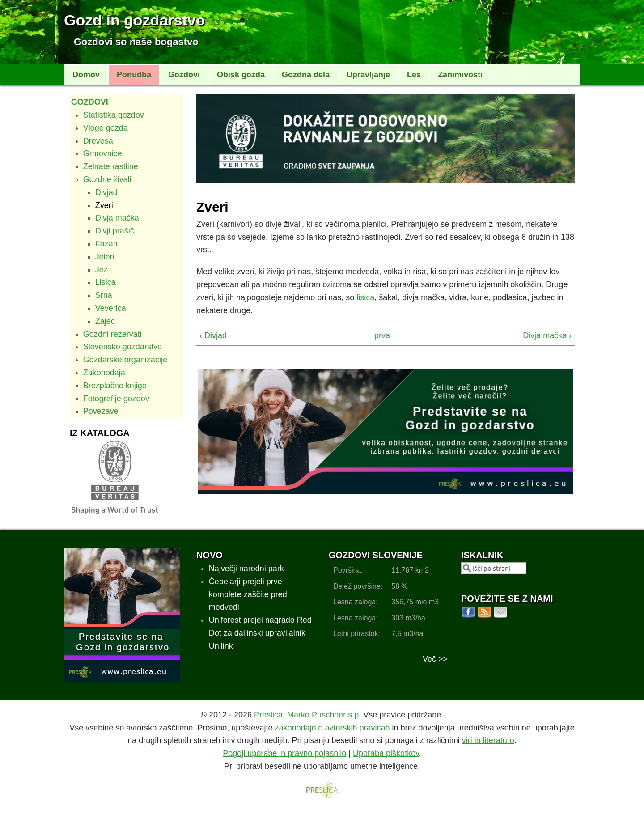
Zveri (104, 205)
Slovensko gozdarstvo (123, 347)
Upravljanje (368, 75)
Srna (104, 295)
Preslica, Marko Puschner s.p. (307, 715)
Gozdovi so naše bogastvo (136, 42)
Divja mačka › (547, 335)
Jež (102, 270)
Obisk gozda (241, 75)
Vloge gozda (106, 128)
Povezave (101, 411)
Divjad (106, 192)
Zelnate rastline (111, 166)
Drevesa (98, 141)
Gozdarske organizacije (125, 360)
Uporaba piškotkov (386, 753)
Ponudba (134, 75)
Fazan (106, 244)
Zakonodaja (104, 373)
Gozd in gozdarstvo (134, 20)
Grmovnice (103, 153)
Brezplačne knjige (115, 386)
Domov (86, 75)
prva (382, 335)
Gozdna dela (306, 75)
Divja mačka (117, 218)
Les (414, 75)
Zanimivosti (460, 75)
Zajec (105, 321)
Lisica (106, 282)
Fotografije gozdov (116, 399)
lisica (365, 297)
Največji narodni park (246, 569)
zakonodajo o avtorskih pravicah (332, 728)
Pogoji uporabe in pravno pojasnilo (284, 753)
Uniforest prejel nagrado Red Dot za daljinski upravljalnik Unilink (260, 633)
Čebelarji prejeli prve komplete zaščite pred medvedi (248, 594)
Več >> (435, 659)
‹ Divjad (213, 335)
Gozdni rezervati (112, 334)
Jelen (105, 257)
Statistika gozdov (114, 115)
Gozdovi (184, 75)
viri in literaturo (488, 740)
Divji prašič (115, 231)
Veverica (111, 308)
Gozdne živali (107, 179)
